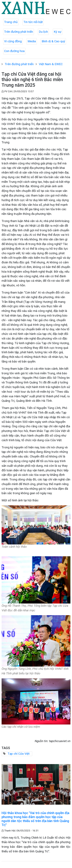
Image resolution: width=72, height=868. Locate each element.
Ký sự (58, 32)
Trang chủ (11, 22)
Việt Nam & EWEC (51, 64)
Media (32, 41)
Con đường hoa (14, 51)
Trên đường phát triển (19, 32)
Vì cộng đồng (13, 41)
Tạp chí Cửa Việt (19, 754)
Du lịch (43, 32)
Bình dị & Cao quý (53, 41)
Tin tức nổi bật (33, 22)
